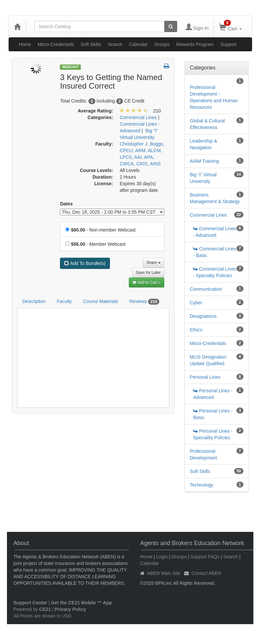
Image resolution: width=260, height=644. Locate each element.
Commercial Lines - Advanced (215, 232)
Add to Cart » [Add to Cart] (147, 282)
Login (162, 557)
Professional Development (204, 454)
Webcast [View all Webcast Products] (70, 67)
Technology (202, 485)
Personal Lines (205, 377)
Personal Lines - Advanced (213, 394)
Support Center (30, 603)
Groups (162, 44)
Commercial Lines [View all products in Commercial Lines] (138, 117)
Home (25, 44)
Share (154, 263)
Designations (203, 316)
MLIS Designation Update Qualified (208, 360)
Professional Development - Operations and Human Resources (214, 97)
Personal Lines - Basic (213, 414)
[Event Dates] (112, 212)
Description (34, 301)
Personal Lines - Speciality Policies (213, 434)
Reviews (144, 302)
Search (115, 44)
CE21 (45, 609)
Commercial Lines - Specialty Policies (215, 272)
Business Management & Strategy (215, 198)
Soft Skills (91, 44)
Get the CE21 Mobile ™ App (81, 603)
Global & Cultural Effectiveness (207, 124)
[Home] (17, 26)
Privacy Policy (70, 609)
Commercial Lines (208, 215)
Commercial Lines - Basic (215, 252)
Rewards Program (195, 44)
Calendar (138, 44)
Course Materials (101, 301)
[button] (166, 66)
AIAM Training (204, 161)
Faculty (64, 301)
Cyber (196, 303)
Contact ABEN (206, 573)
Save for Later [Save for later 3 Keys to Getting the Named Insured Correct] (148, 273)
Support (228, 44)
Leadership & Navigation (204, 144)
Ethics (196, 330)
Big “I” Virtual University (203, 178)
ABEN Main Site (164, 573)
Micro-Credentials (56, 44)
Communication (206, 289)
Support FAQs (205, 557)
